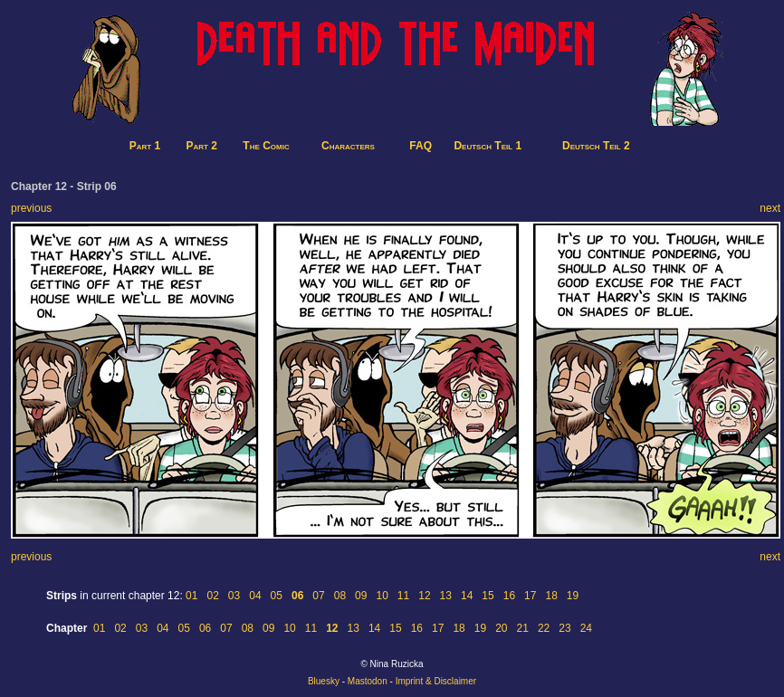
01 (191, 596)
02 (212, 596)
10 (382, 596)
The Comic (266, 146)
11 (403, 596)
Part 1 (145, 146)
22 (544, 628)
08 (340, 596)
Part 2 (202, 146)
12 (424, 596)
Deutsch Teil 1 (488, 146)
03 (234, 596)
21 (523, 628)
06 (205, 628)
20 (501, 628)
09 (361, 596)
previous (31, 208)
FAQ (421, 146)
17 (530, 596)
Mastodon (368, 681)
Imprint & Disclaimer (436, 681)
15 (488, 596)
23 (564, 628)
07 (318, 596)
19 (573, 596)
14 (467, 596)
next (770, 208)
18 (551, 596)
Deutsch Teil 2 (596, 146)
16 (509, 596)
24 (586, 628)
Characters (348, 146)
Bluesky (324, 681)
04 (255, 596)
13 (446, 596)
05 (277, 596)
